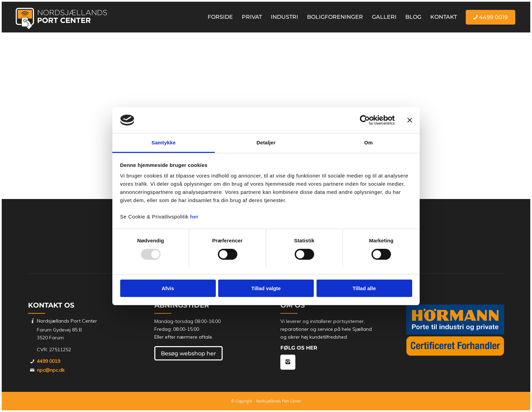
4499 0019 (48, 361)
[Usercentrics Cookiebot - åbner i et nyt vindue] (365, 120)
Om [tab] (368, 143)
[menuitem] (220, 17)
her (194, 217)
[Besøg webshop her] (188, 353)
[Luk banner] (410, 120)
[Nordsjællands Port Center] (61, 17)
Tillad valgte (266, 288)
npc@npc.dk (51, 370)
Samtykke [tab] (164, 143)
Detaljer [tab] (266, 143)
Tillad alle (364, 288)
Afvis (168, 288)
